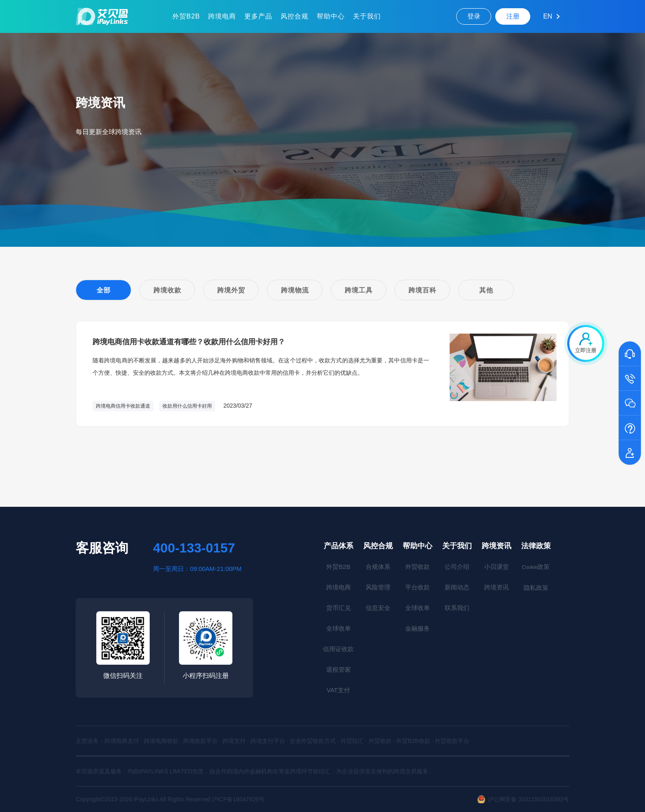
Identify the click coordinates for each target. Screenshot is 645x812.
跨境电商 (222, 16)
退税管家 (339, 669)
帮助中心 (331, 16)
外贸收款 (418, 567)
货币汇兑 (339, 608)
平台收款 (418, 587)
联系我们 (457, 608)
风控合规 (295, 16)
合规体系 (378, 567)
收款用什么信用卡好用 (187, 406)
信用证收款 (338, 649)
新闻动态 (457, 587)
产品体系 (339, 546)
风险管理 (378, 587)
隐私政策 (536, 588)
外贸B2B (186, 16)
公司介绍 (457, 567)
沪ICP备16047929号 (238, 799)
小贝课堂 (497, 567)
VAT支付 (338, 690)
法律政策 (536, 546)
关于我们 (367, 16)
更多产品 (258, 16)
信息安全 (378, 608)
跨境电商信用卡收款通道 (123, 406)
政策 (536, 567)
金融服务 (418, 628)
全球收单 (339, 628)
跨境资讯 (497, 546)
